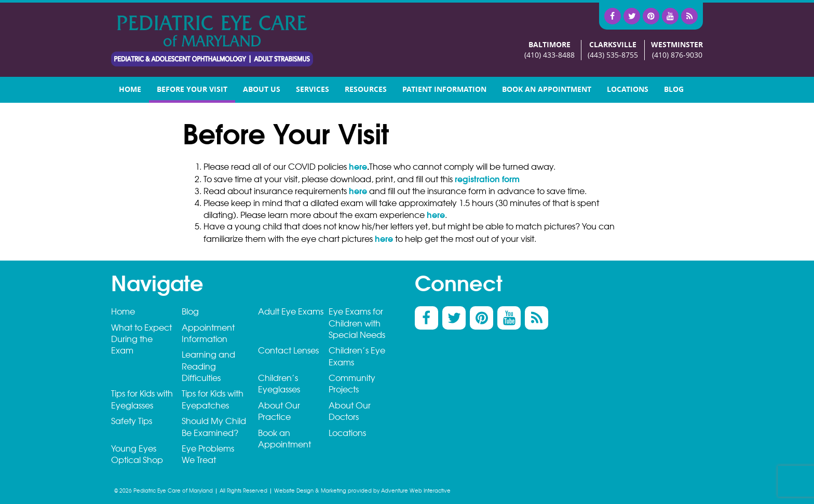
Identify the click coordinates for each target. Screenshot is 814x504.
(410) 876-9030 (677, 55)
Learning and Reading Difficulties (208, 366)
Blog (674, 90)
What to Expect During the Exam (141, 339)
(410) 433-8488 (550, 55)
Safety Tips (132, 421)
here (358, 167)
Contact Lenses (288, 351)
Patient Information (444, 90)
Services (313, 90)
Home (130, 90)
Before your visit (192, 90)
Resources (366, 90)
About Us (262, 90)
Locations (628, 90)
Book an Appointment (547, 90)
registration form (487, 179)
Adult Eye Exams (291, 312)
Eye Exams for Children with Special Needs (357, 323)
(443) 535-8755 (613, 55)
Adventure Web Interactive (416, 491)
